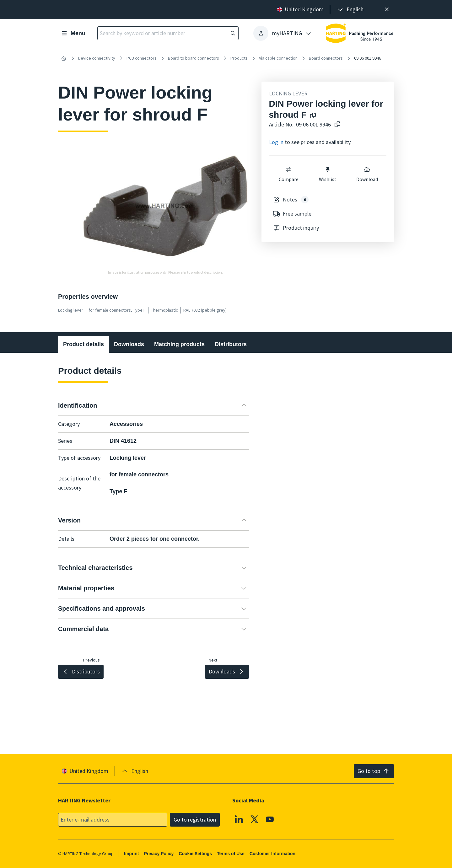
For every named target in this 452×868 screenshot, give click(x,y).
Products (239, 58)
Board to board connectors (194, 58)
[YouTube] (270, 819)
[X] (255, 819)
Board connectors (326, 58)
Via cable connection (278, 58)
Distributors (231, 344)
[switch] (288, 169)
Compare (288, 174)
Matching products (179, 344)
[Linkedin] (239, 819)
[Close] (387, 10)
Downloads (129, 344)
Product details (83, 344)
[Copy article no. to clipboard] (337, 125)
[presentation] (350, 10)
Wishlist (328, 174)
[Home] (64, 58)
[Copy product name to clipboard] (313, 116)
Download (367, 174)
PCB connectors (142, 58)
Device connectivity (97, 58)
